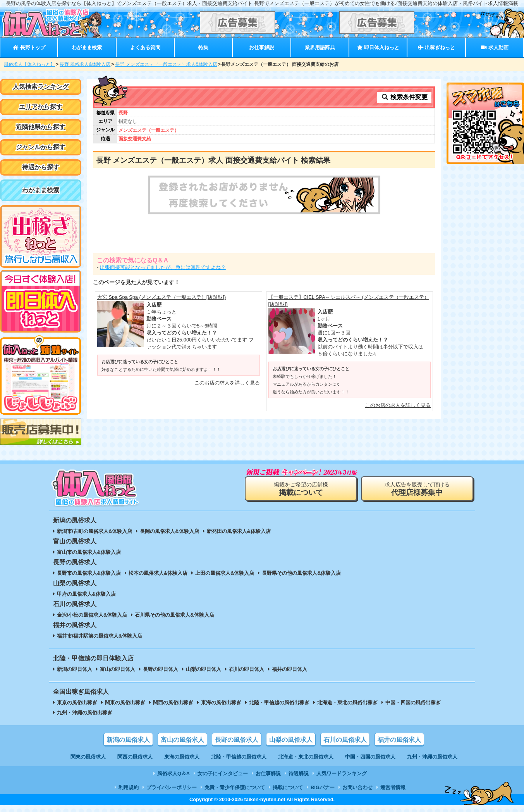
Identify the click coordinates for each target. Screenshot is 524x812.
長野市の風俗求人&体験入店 (89, 573)
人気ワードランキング (342, 773)
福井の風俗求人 (399, 740)
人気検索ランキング (41, 87)
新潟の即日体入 (75, 669)
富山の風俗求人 (182, 740)
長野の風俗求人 (237, 740)
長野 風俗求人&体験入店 (85, 64)
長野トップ (29, 47)
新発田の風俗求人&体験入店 (239, 531)
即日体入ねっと (378, 47)
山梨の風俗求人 (291, 740)
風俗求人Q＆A (174, 773)
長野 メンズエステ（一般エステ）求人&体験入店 (166, 64)
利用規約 (129, 787)
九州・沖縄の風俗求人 (432, 757)
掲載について (288, 787)
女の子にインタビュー (223, 773)
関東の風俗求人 (88, 757)
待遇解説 (299, 773)
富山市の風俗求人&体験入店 (89, 552)
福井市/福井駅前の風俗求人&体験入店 (100, 636)
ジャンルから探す (41, 147)
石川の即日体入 (247, 669)
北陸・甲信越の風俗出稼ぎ (279, 703)
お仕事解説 (262, 47)
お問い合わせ (357, 787)
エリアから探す (41, 107)
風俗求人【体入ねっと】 (29, 64)
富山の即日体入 (118, 669)
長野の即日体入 (161, 669)
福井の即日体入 (289, 669)
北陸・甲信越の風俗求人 (239, 757)
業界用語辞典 (320, 47)
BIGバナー (323, 787)
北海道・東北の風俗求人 (306, 757)
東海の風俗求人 (182, 757)
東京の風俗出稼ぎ (77, 703)
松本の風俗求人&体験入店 (158, 573)
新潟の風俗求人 (128, 740)
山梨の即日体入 (204, 669)
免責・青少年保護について (235, 787)
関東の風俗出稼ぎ (125, 703)
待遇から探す (41, 167)
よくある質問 (145, 47)
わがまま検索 (87, 47)
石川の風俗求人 (345, 740)
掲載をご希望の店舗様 (301, 489)
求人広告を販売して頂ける (417, 489)
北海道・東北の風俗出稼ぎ (347, 703)
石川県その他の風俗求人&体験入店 (174, 615)
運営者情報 (393, 787)
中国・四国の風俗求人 (370, 757)
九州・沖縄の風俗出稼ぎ (85, 713)
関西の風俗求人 (135, 757)
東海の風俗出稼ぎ (221, 703)
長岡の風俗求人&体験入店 (169, 531)
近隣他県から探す (41, 127)
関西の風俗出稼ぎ (173, 703)
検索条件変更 (404, 97)
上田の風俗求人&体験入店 (225, 573)
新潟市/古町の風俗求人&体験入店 (95, 531)
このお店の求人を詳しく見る (227, 383)
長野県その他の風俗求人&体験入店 (301, 573)
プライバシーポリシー (172, 787)
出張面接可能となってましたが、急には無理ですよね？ (163, 267)
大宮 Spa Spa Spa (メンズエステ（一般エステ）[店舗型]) (161, 297)
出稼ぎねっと (436, 47)
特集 (203, 47)
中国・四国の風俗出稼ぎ (413, 703)
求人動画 (495, 47)
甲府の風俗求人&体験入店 (86, 594)
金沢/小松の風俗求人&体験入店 (92, 615)
